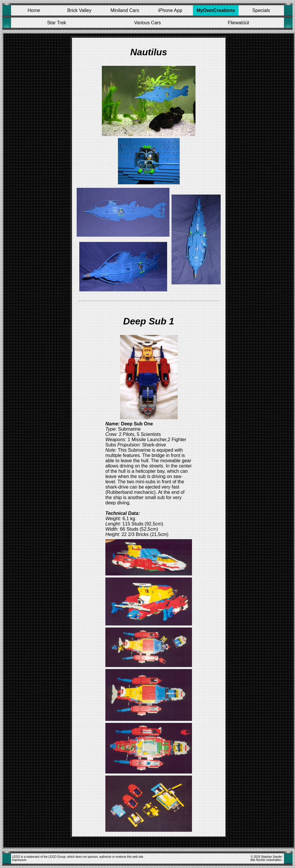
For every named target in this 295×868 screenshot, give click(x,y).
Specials (261, 10)
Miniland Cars (125, 10)
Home (34, 10)
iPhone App (170, 10)
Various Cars (147, 23)
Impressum (19, 860)
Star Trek (57, 23)
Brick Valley (79, 10)
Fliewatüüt (238, 23)
